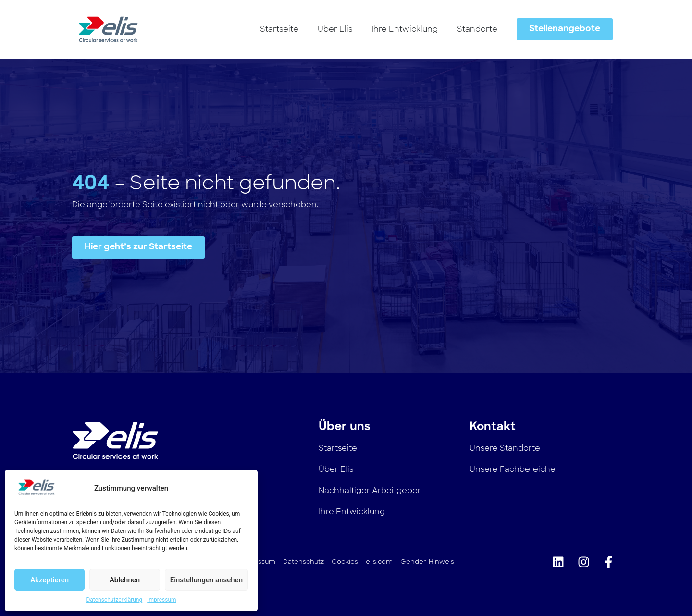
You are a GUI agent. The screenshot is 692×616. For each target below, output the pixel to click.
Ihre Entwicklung (405, 29)
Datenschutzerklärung (114, 600)
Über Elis (335, 29)
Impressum (161, 600)
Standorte (477, 29)
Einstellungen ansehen (206, 580)
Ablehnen (125, 580)
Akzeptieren (49, 580)
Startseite (279, 29)
